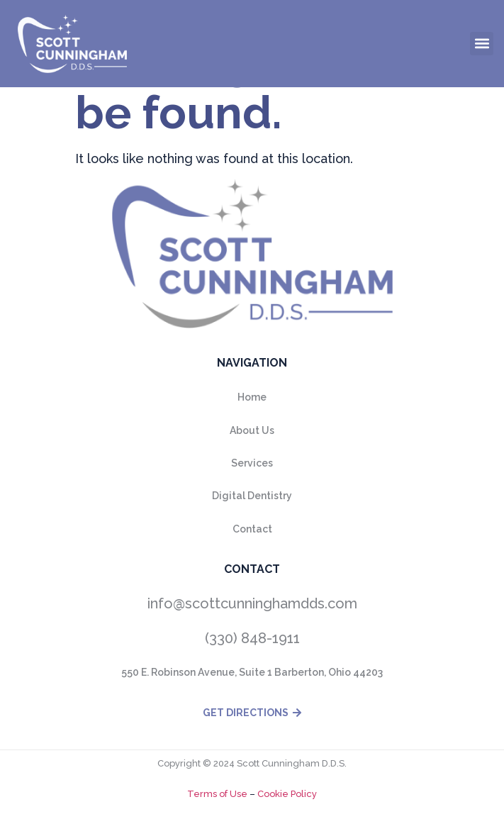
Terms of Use (217, 794)
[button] (482, 44)
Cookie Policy (286, 794)
